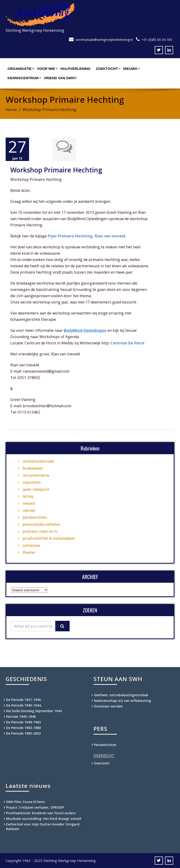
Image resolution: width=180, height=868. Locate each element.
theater (29, 552)
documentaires (36, 475)
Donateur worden (108, 706)
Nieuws (131, 68)
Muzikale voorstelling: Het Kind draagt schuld (44, 818)
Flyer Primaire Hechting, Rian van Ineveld (87, 236)
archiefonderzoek (38, 461)
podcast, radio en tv (40, 531)
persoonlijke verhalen (41, 524)
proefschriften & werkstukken (49, 538)
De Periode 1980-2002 (23, 733)
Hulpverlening (75, 69)
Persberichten (105, 745)
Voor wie (47, 68)
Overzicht (102, 763)
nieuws (29, 503)
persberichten (35, 517)
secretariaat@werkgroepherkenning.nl (104, 40)
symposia (31, 545)
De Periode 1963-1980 (23, 727)
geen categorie (36, 489)
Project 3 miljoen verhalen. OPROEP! (35, 807)
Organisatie (21, 68)
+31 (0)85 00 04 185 (157, 40)
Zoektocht (108, 68)
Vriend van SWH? (60, 78)
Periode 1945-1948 (21, 716)
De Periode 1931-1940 (23, 699)
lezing (28, 496)
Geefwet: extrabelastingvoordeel (121, 695)
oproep (29, 510)
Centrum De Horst (127, 343)
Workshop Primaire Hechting (56, 170)
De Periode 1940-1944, (24, 705)
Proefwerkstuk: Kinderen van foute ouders (41, 813)
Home (11, 109)
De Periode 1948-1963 (23, 722)
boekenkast (33, 468)
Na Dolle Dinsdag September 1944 (34, 711)
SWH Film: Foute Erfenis (25, 802)
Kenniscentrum (24, 78)
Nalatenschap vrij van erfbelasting (122, 700)
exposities (32, 482)
